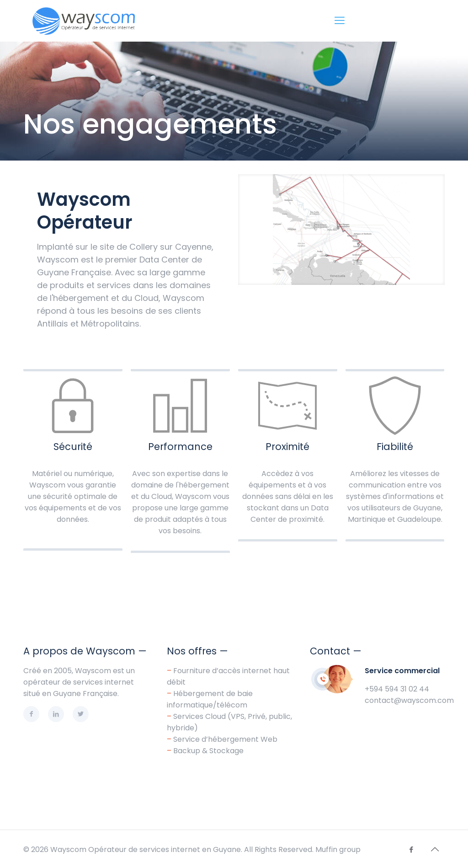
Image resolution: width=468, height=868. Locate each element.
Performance (180, 447)
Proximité (287, 447)
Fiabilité (395, 447)
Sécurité (73, 447)
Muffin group (338, 849)
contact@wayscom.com (409, 700)
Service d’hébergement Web (225, 739)
